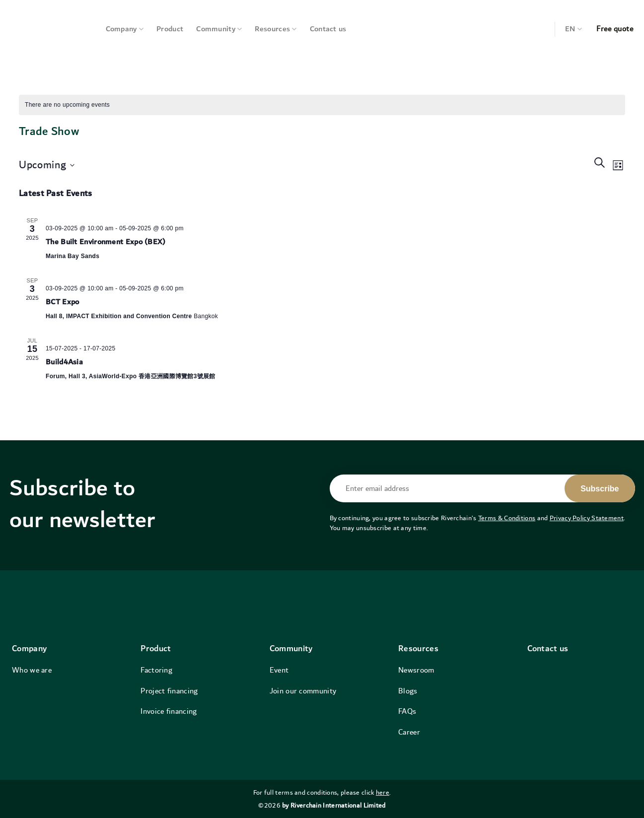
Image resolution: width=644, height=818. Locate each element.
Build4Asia (64, 362)
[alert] (67, 105)
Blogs (408, 691)
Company (125, 29)
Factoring (156, 670)
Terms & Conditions (507, 518)
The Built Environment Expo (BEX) (106, 242)
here (383, 793)
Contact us (328, 29)
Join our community (303, 691)
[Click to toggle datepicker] (47, 166)
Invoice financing (169, 711)
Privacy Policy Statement (587, 518)
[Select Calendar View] (618, 165)
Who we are (32, 670)
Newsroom (416, 670)
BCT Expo (62, 302)
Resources (276, 29)
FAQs (407, 711)
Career (409, 732)
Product (170, 29)
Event (279, 670)
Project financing (169, 691)
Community (219, 29)
